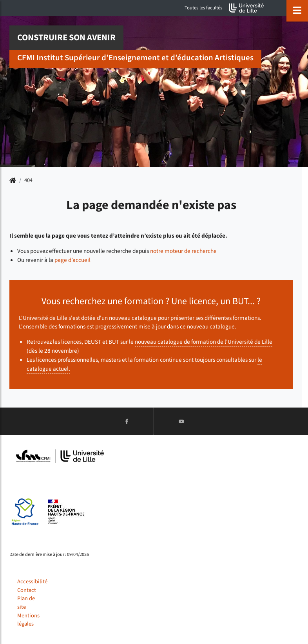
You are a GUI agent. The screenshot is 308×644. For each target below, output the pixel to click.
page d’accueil (72, 260)
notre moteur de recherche (183, 251)
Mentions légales (28, 620)
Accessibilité (32, 582)
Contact (27, 590)
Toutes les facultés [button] (203, 8)
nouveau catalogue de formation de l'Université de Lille (204, 342)
